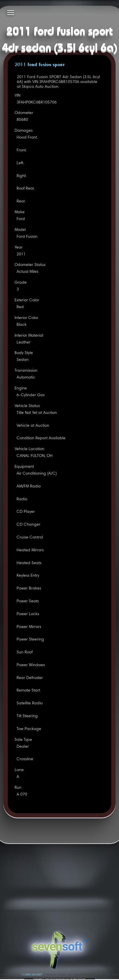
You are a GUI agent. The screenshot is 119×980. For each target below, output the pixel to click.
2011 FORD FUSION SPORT (40, 65)
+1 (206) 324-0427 (32, 974)
